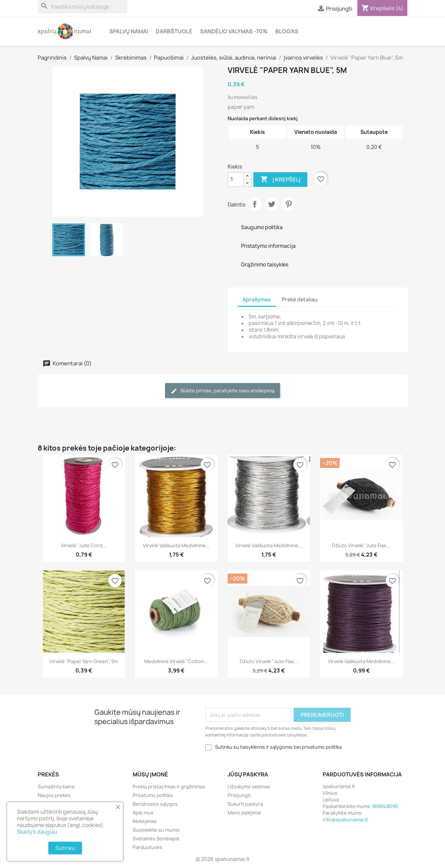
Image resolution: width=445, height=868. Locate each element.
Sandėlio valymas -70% (234, 31)
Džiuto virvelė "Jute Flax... (361, 545)
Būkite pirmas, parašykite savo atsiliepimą (222, 391)
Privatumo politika (153, 795)
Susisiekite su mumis (156, 830)
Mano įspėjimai (244, 813)
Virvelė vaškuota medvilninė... (176, 545)
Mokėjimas (145, 821)
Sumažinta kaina (56, 787)
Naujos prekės (54, 795)
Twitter (272, 204)
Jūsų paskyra (248, 774)
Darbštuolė (174, 31)
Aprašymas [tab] (257, 300)
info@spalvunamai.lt (345, 820)
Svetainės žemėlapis (156, 839)
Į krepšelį (280, 180)
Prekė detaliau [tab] (300, 300)
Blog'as (287, 31)
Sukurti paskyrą (245, 804)
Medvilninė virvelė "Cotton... (176, 661)
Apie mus (143, 813)
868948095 (385, 806)
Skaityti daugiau (37, 832)
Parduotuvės (147, 847)
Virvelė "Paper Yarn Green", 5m (84, 661)
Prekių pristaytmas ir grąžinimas (169, 787)
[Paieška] (82, 7)
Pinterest (289, 204)
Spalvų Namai (129, 31)
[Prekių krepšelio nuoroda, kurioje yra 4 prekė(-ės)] (382, 8)
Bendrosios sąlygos (155, 804)
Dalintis (255, 204)
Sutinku (65, 848)
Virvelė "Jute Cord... (84, 545)
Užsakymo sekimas (249, 787)
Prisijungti (239, 795)
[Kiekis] (236, 180)
